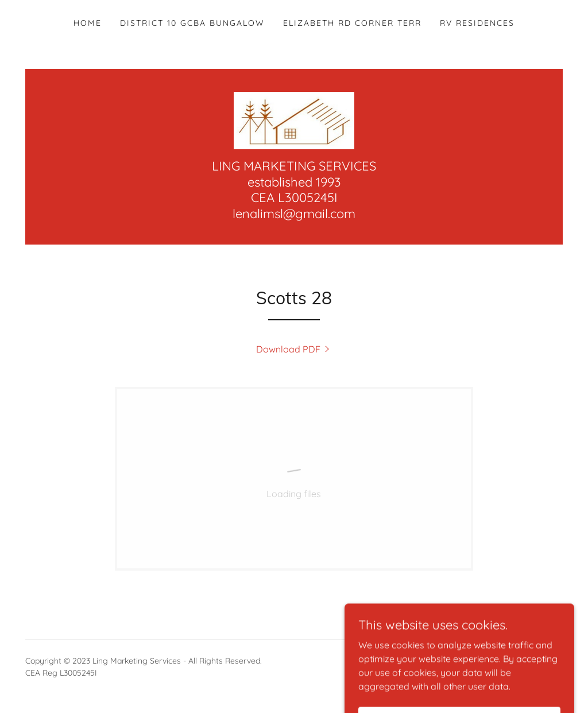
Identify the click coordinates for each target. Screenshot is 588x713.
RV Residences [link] (477, 23)
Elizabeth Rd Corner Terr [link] (352, 23)
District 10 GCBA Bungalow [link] (192, 23)
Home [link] (88, 23)
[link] (294, 119)
